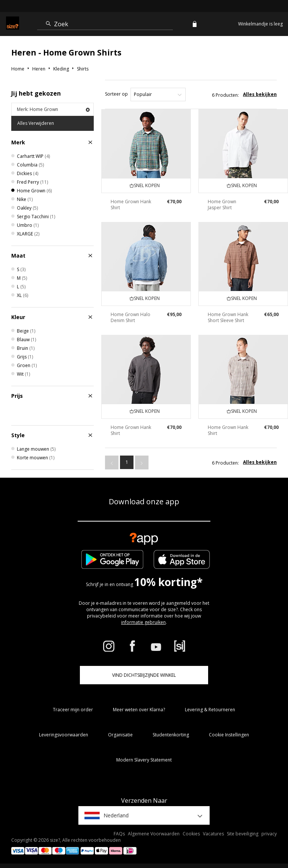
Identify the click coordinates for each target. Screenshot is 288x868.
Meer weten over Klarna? (139, 710)
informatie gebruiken (143, 622)
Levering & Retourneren (210, 710)
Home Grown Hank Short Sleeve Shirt (228, 317)
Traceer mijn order (73, 710)
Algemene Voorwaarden (154, 834)
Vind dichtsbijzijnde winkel (144, 675)
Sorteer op (116, 94)
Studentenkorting (171, 735)
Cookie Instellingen (229, 735)
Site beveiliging (243, 834)
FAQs (119, 834)
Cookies (191, 834)
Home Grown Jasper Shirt (222, 205)
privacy (269, 834)
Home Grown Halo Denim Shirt (130, 317)
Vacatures (213, 834)
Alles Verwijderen (36, 123)
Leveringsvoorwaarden (64, 735)
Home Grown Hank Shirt (131, 205)
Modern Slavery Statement (144, 760)
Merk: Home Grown (53, 109)
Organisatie (120, 735)
